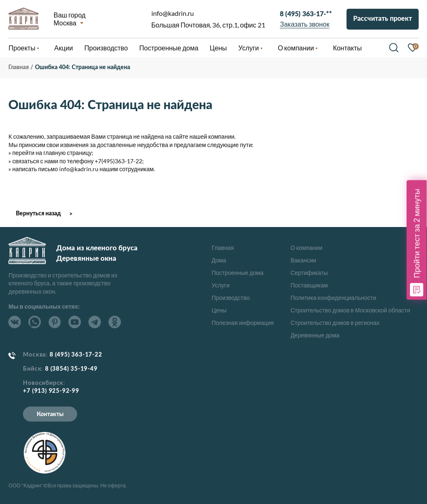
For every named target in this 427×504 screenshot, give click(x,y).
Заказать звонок (305, 24)
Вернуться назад (38, 214)
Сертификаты (309, 273)
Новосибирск (43, 383)
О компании (306, 248)
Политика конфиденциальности (334, 298)
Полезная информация (242, 323)
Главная (222, 248)
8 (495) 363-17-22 (76, 355)
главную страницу (68, 153)
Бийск (32, 369)
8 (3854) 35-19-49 (71, 369)
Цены (219, 310)
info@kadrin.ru (173, 13)
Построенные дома (169, 48)
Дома (219, 260)
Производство (230, 298)
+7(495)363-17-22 (118, 161)
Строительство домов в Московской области (350, 310)
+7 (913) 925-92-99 (51, 391)
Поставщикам (309, 285)
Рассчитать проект (383, 19)
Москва (65, 22)
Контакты (50, 414)
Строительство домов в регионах (335, 323)
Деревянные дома (315, 335)
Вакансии (304, 260)
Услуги (220, 285)
